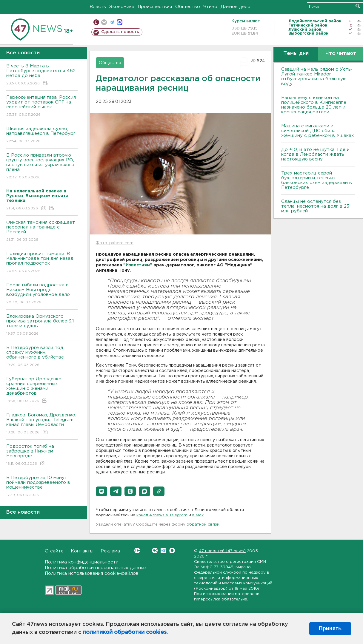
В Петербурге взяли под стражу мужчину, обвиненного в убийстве (42, 357)
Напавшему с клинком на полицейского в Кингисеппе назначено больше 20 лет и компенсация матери (314, 105)
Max (172, 550)
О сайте (54, 551)
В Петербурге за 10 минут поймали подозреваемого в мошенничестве (42, 487)
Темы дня (296, 54)
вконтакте (104, 22)
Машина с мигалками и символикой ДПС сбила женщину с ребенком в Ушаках (318, 131)
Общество (188, 7)
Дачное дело (236, 7)
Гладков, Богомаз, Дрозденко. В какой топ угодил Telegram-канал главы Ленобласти (42, 424)
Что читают (341, 54)
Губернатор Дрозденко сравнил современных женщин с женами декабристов (42, 390)
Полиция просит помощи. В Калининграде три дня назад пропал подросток (42, 263)
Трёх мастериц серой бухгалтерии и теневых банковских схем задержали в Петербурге (317, 180)
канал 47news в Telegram (162, 515)
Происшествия (155, 7)
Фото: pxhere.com (114, 243)
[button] (101, 491)
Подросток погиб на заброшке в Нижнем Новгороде (42, 455)
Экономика (122, 7)
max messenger (120, 22)
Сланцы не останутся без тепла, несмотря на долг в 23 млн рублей (315, 206)
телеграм (112, 22)
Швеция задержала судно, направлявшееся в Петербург (42, 135)
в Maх (198, 515)
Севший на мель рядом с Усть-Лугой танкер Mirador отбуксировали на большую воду (317, 77)
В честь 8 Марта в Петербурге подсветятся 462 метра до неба (42, 75)
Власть (98, 7)
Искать (358, 6)
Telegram (163, 550)
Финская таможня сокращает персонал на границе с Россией (42, 231)
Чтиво (210, 7)
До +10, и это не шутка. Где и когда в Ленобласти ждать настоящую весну (315, 154)
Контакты (82, 551)
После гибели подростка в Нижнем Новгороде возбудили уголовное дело (42, 294)
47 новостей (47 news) (222, 551)
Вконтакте (137, 550)
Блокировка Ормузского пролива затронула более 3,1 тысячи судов (42, 325)
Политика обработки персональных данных (96, 568)
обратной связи (203, 525)
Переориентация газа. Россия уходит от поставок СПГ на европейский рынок (42, 106)
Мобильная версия (96, 22)
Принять (330, 628)
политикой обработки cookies (125, 632)
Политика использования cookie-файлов (92, 573)
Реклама (110, 551)
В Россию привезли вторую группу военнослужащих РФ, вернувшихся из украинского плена (42, 167)
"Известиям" (138, 265)
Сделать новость (120, 32)
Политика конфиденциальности (82, 562)
